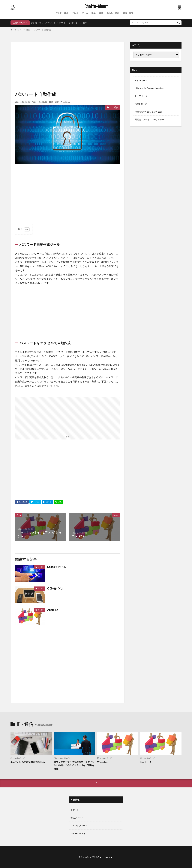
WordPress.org (78, 833)
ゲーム (85, 13)
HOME (16, 30)
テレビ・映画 (62, 13)
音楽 (101, 13)
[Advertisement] (67, 68)
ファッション (51, 23)
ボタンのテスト (142, 104)
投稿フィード (77, 818)
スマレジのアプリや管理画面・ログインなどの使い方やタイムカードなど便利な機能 (74, 765)
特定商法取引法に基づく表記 (148, 112)
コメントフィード (79, 826)
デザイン (63, 23)
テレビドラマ (37, 23)
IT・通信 (27, 30)
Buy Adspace (141, 80)
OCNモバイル (56, 588)
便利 (85, 23)
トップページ (141, 96)
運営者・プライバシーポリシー (149, 119)
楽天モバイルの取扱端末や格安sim (28, 762)
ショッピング (75, 23)
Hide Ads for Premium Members (150, 88)
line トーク (146, 762)
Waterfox (102, 762)
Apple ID (52, 610)
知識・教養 (128, 13)
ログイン (75, 810)
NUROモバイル (57, 567)
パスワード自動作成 (43, 30)
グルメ (75, 13)
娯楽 (93, 13)
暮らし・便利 (113, 13)
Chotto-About (96, 7)
